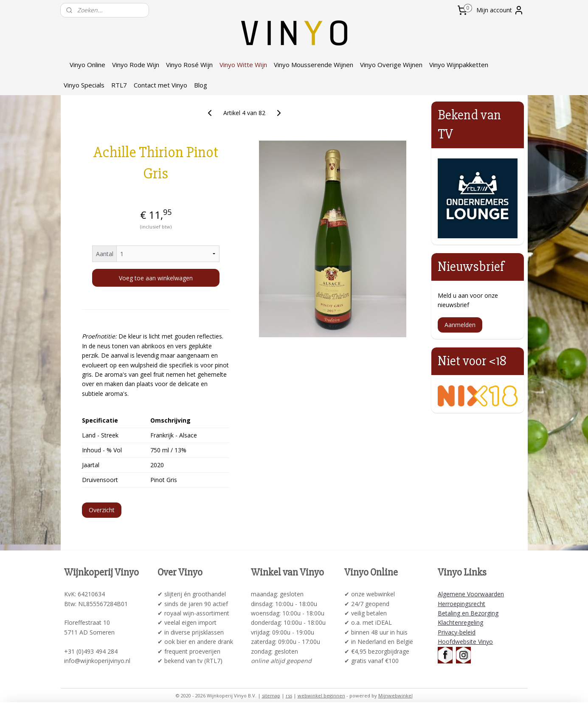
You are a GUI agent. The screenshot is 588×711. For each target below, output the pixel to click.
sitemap (271, 695)
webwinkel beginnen (321, 695)
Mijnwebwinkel (395, 695)
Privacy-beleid (457, 632)
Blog (201, 85)
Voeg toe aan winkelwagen (155, 278)
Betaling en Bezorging (468, 613)
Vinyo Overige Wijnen (391, 65)
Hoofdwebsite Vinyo (465, 642)
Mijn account (500, 10)
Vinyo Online (87, 65)
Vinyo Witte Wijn (243, 65)
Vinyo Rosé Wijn (189, 65)
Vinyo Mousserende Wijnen (314, 65)
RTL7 (119, 85)
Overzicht (102, 510)
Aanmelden (460, 325)
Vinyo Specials (84, 85)
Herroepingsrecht (461, 604)
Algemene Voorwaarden (471, 594)
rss (289, 695)
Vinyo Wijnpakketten (459, 65)
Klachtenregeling (460, 622)
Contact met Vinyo (160, 85)
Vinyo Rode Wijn (136, 65)
